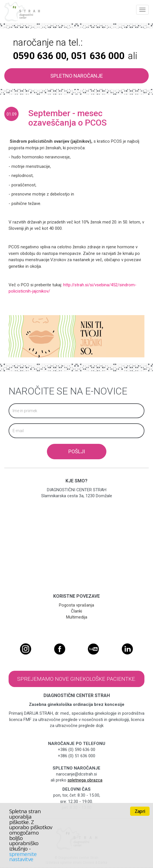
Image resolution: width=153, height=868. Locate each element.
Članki (76, 611)
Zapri (140, 811)
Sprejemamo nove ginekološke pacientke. (77, 679)
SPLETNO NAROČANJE (77, 76)
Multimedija (77, 617)
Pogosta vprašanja (76, 605)
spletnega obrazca (85, 780)
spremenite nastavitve (23, 857)
